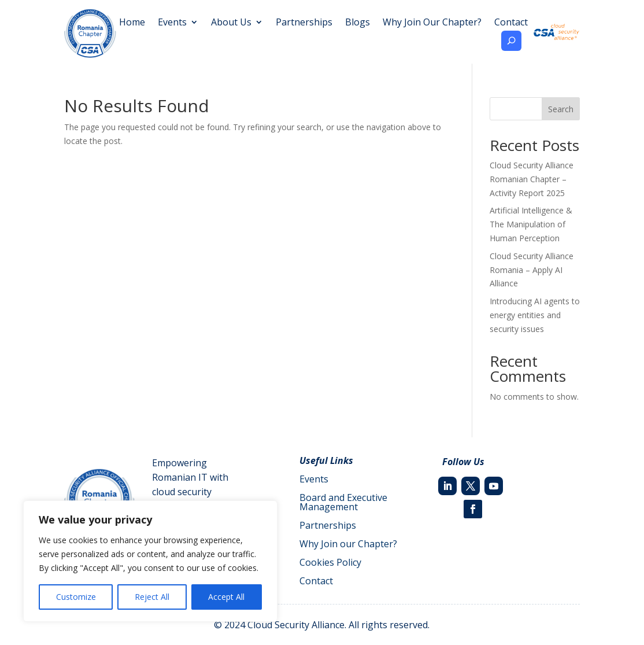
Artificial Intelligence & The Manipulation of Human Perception (531, 224)
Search (561, 109)
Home (132, 23)
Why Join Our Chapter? (432, 23)
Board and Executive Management (343, 502)
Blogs (358, 23)
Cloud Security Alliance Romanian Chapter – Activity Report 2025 (532, 179)
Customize (76, 597)
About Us (231, 23)
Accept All (226, 597)
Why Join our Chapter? (348, 544)
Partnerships (304, 23)
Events (172, 23)
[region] (150, 561)
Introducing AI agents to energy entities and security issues (535, 315)
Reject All (152, 597)
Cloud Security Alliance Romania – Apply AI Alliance (532, 270)
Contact (511, 23)
